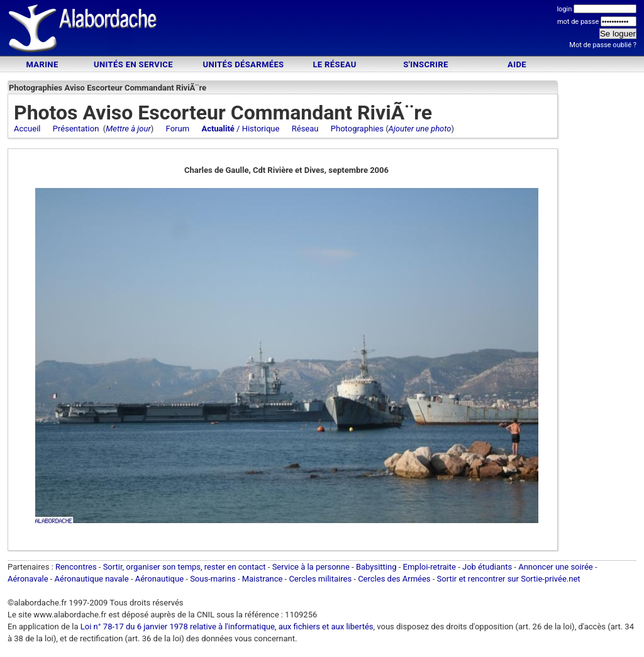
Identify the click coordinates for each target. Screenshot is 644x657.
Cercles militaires (320, 579)
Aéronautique (161, 579)
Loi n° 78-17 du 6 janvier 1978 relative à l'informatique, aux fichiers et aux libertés (226, 627)
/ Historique (240, 129)
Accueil (27, 129)
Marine (42, 64)
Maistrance (263, 579)
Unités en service (133, 64)
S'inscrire (425, 64)
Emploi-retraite (430, 567)
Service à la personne (311, 567)
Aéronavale (28, 579)
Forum (178, 129)
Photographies (357, 129)
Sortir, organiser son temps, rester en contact (185, 567)
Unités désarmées (243, 64)
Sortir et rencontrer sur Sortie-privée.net (509, 579)
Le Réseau (334, 64)
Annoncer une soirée (556, 567)
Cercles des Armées (394, 579)
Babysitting (376, 567)
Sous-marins (213, 579)
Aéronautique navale (92, 579)
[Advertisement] (322, 30)
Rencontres (76, 567)
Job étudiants (487, 567)
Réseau (305, 129)
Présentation (76, 129)
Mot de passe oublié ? (603, 45)
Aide (517, 64)
